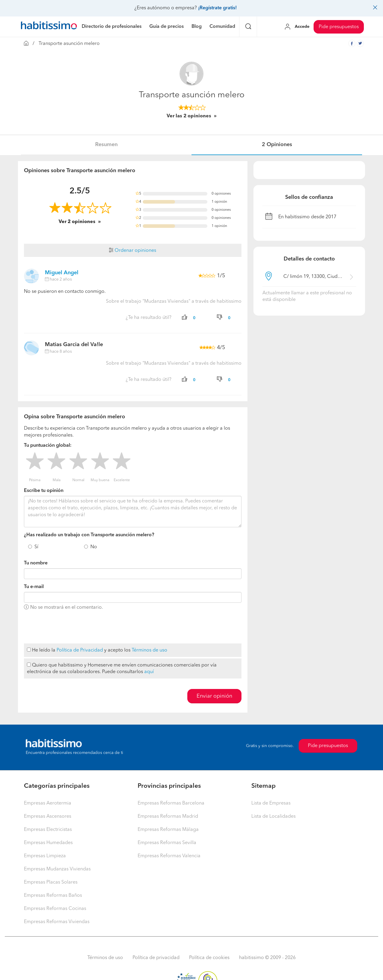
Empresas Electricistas (48, 830)
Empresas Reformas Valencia (169, 856)
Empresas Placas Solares (51, 882)
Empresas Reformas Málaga (168, 830)
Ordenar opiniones (133, 251)
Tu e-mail (34, 587)
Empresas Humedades (48, 843)
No (94, 547)
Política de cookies (209, 958)
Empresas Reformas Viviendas (57, 922)
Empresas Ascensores (48, 817)
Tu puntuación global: (48, 446)
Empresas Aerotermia (48, 803)
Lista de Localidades (273, 817)
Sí (36, 547)
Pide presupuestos (339, 27)
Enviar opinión (214, 696)
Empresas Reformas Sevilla (167, 843)
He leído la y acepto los (97, 650)
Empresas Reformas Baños (53, 896)
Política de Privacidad (80, 650)
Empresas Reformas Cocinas (55, 909)
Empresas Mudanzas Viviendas (57, 869)
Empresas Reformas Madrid (168, 817)
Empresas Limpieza (45, 856)
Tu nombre (36, 563)
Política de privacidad (156, 958)
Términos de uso (149, 650)
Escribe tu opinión (44, 491)
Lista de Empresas (271, 803)
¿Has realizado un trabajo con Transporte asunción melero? (89, 535)
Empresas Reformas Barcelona (171, 803)
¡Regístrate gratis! (217, 8)
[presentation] (69, 627)
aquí (149, 672)
